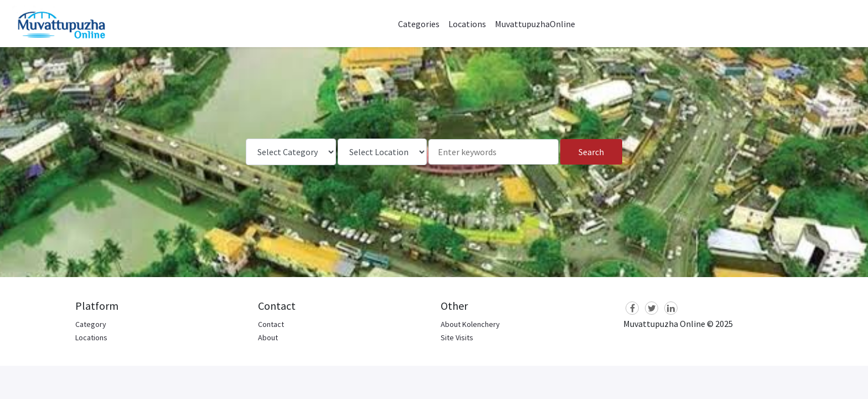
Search (591, 152)
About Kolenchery (470, 324)
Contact (271, 324)
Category (91, 324)
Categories (419, 24)
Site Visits (457, 337)
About (268, 337)
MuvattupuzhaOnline (535, 24)
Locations (467, 24)
